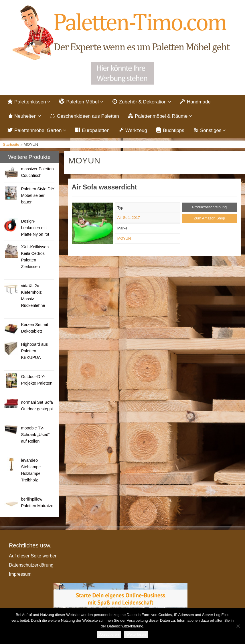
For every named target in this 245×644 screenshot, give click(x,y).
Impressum (20, 574)
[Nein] (238, 626)
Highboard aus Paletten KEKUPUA (34, 351)
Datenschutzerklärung (31, 565)
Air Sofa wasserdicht (104, 187)
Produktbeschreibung (209, 207)
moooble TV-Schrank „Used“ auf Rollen (35, 435)
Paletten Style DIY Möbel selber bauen (38, 195)
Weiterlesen (136, 634)
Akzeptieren (109, 634)
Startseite (11, 144)
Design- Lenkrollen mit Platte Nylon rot (35, 228)
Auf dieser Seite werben (33, 556)
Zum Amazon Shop (209, 218)
